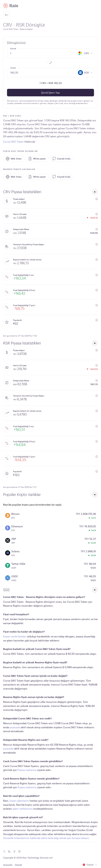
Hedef (13, 68)
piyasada (15, 727)
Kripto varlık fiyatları (15, 636)
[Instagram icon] (19, 851)
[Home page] (11, 6)
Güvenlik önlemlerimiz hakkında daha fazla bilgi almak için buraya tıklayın (46, 838)
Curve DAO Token (13, 142)
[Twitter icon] (4, 851)
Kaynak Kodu (61, 159)
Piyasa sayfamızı (27, 770)
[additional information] (97, 199)
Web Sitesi (14, 159)
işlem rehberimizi (23, 809)
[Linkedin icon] (9, 851)
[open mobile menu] (96, 6)
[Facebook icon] (14, 851)
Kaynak (13, 48)
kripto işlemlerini (19, 801)
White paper (37, 159)
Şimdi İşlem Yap (50, 93)
